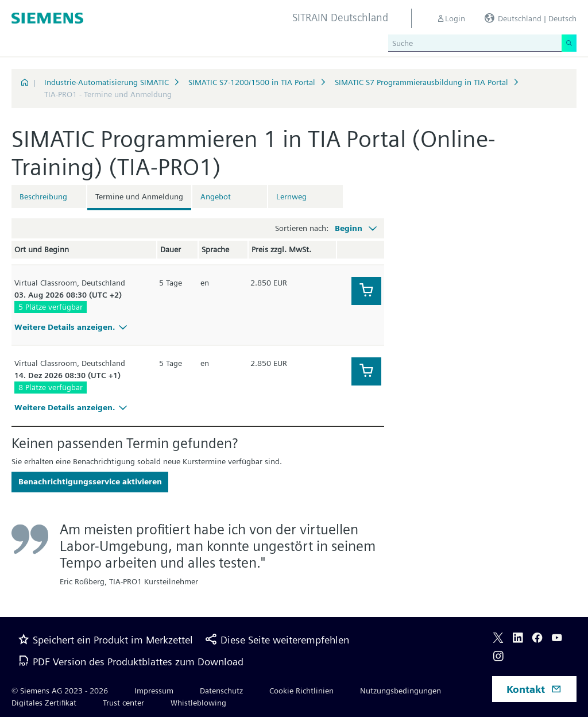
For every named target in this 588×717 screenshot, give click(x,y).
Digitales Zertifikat (44, 703)
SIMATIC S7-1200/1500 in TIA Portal (252, 82)
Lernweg (291, 196)
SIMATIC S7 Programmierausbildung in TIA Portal (421, 82)
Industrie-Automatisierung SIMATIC (107, 82)
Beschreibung (43, 196)
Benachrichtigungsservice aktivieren (90, 481)
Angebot (216, 196)
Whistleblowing (198, 703)
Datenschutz (221, 691)
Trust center (123, 703)
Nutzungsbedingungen (401, 691)
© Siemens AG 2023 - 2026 (60, 691)
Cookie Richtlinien (301, 691)
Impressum (154, 691)
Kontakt (534, 689)
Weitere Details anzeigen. (72, 327)
